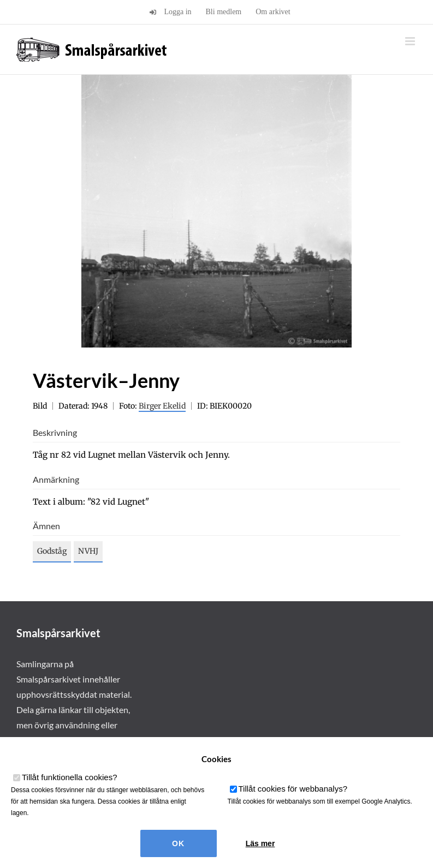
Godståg (52, 551)
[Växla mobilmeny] (411, 41)
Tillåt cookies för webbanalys (293, 789)
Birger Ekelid (162, 406)
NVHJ (88, 551)
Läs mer (260, 843)
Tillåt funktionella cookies (70, 777)
